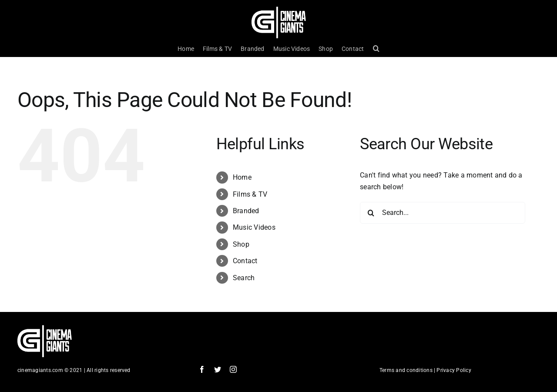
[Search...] (443, 213)
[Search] (371, 213)
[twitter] (218, 369)
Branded (246, 211)
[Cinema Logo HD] (279, 10)
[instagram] (233, 369)
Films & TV (250, 194)
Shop (241, 244)
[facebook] (202, 369)
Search (244, 278)
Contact (245, 261)
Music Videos (254, 227)
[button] (376, 49)
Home (242, 177)
